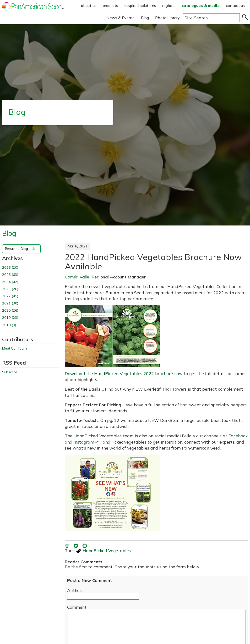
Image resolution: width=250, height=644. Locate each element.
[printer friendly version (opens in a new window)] (67, 545)
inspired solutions (140, 5)
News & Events (121, 18)
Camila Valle (77, 277)
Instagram (84, 442)
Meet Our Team (14, 348)
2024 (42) (10, 282)
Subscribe (10, 372)
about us (89, 5)
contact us (235, 5)
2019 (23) (10, 318)
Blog (145, 18)
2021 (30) (10, 303)
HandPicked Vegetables (107, 550)
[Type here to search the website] (211, 18)
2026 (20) (10, 268)
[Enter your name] (103, 596)
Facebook (238, 436)
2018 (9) (9, 325)
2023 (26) (10, 289)
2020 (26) (10, 311)
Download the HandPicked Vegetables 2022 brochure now (124, 373)
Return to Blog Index (21, 249)
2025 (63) (10, 275)
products (110, 5)
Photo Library (167, 18)
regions (169, 5)
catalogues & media (201, 5)
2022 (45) (10, 296)
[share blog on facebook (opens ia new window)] (85, 545)
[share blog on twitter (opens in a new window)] (76, 545)
